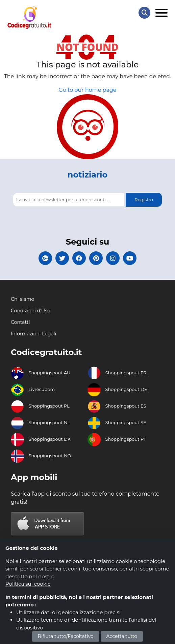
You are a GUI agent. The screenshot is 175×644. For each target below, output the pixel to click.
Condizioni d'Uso (31, 311)
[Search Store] (144, 13)
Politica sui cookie (28, 584)
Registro (144, 200)
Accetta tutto (122, 636)
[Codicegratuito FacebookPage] (79, 258)
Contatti (20, 322)
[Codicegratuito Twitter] (62, 258)
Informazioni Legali (33, 334)
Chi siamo (22, 299)
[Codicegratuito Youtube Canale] (130, 258)
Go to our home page (88, 90)
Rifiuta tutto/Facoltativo (66, 636)
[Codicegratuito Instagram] (113, 258)
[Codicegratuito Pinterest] (96, 258)
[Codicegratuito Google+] (45, 258)
